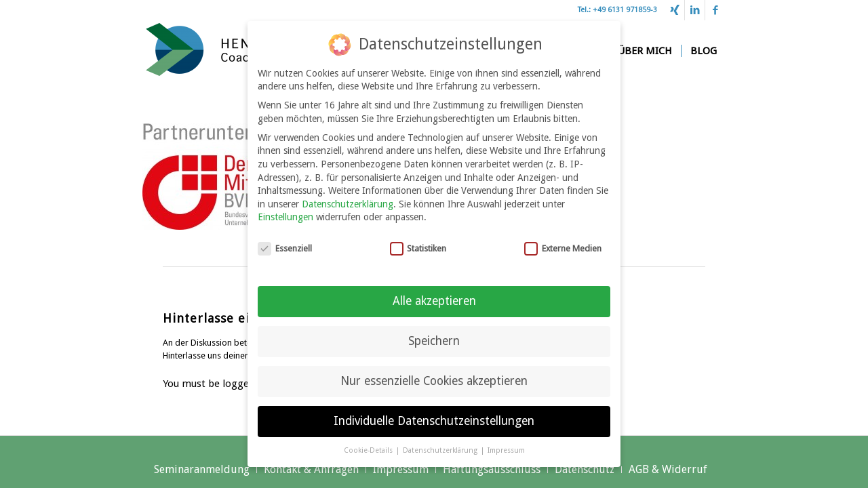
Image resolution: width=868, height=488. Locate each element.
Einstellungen (285, 210)
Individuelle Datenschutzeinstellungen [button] (434, 413)
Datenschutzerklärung (348, 197)
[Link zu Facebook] (715, 10)
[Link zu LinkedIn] (695, 10)
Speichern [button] (434, 333)
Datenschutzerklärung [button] (441, 443)
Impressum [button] (506, 443)
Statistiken (418, 241)
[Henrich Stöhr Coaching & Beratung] (244, 51)
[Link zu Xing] (674, 10)
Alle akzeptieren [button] (434, 293)
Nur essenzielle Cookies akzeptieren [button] (434, 373)
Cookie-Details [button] (369, 443)
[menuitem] (645, 51)
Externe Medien (563, 241)
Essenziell (285, 241)
